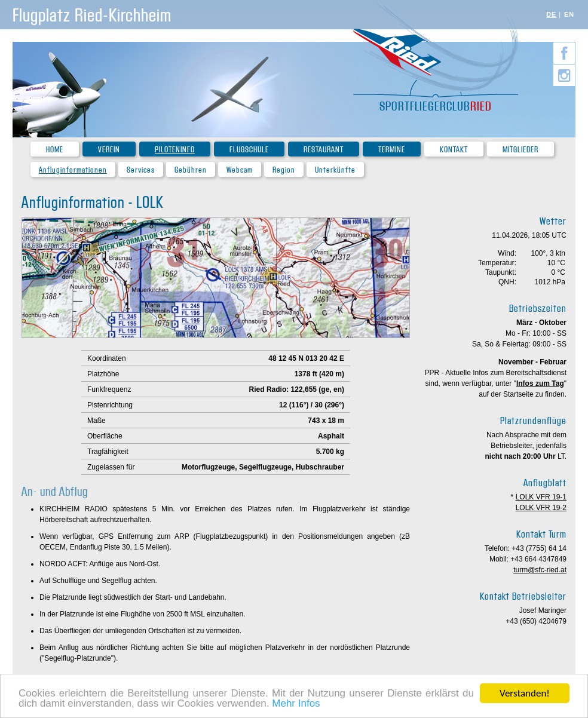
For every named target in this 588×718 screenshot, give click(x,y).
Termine (392, 150)
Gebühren (191, 170)
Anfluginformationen (73, 170)
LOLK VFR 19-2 (541, 508)
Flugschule (249, 150)
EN (569, 14)
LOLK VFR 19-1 (541, 497)
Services (141, 170)
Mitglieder (520, 150)
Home (55, 150)
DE (551, 14)
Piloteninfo (175, 150)
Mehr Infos (296, 705)
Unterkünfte (335, 170)
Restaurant (324, 150)
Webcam (240, 170)
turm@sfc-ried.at (540, 570)
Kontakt (454, 150)
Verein (109, 150)
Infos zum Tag (540, 383)
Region (284, 170)
